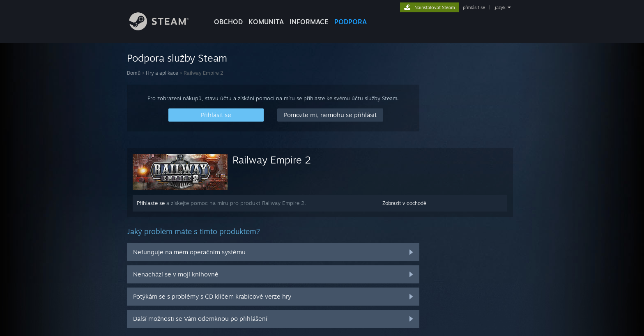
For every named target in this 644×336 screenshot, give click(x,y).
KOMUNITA (266, 22)
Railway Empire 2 (272, 160)
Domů (134, 73)
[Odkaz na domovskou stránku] (165, 28)
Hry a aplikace (162, 73)
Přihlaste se (151, 203)
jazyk (500, 7)
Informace (309, 22)
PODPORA (351, 22)
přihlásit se (474, 7)
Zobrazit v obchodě (404, 203)
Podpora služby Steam (177, 58)
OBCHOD (228, 22)
